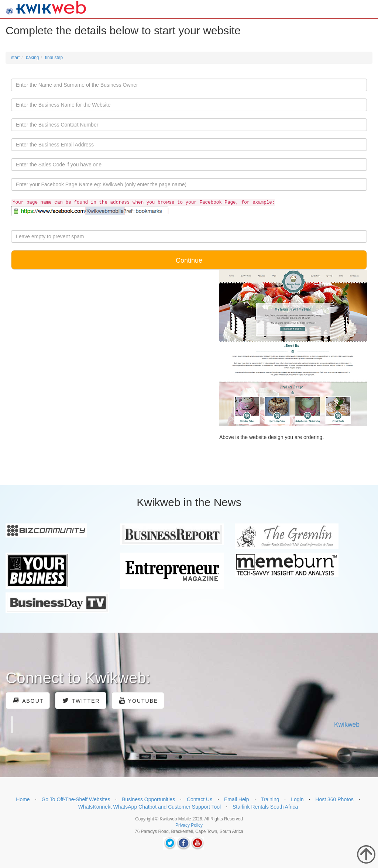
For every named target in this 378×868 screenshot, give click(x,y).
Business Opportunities (148, 799)
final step (54, 58)
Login (297, 799)
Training (270, 799)
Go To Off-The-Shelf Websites (76, 799)
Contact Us (200, 799)
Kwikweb (347, 725)
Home (23, 799)
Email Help (237, 799)
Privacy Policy (189, 825)
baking (32, 58)
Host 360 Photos (334, 799)
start (15, 58)
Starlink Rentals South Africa (265, 807)
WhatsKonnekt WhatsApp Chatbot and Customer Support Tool (150, 807)
